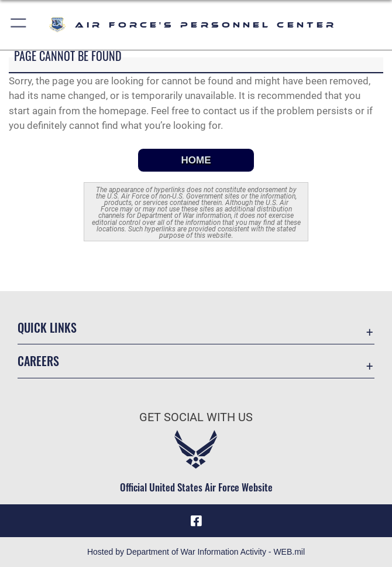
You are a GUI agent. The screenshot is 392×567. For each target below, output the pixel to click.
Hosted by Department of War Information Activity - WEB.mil (196, 552)
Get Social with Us (196, 417)
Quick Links (47, 327)
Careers (38, 361)
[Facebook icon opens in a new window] (196, 521)
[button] (19, 25)
